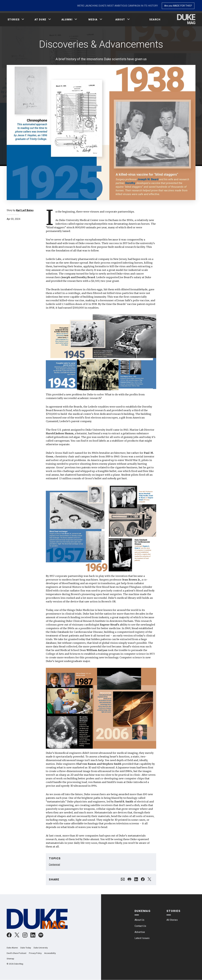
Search (155, 20)
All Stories (172, 920)
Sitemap (10, 959)
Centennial (54, 865)
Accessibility (50, 953)
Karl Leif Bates (25, 210)
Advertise (140, 932)
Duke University (41, 948)
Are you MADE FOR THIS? (178, 6)
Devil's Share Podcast (17, 953)
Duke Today (26, 948)
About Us (139, 920)
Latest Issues (142, 938)
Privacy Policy (35, 953)
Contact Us (140, 926)
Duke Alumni (12, 948)
